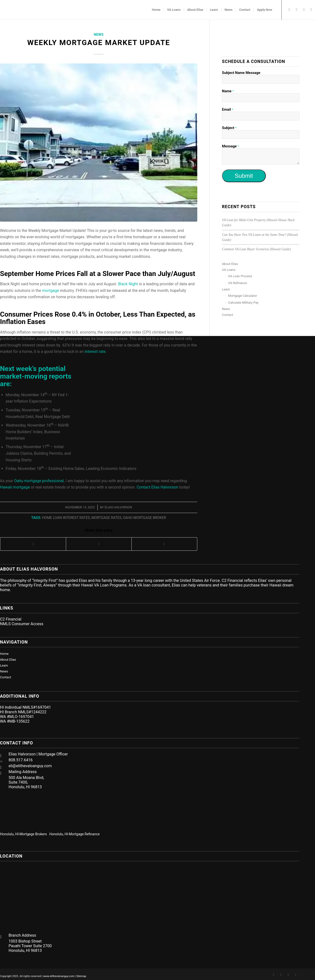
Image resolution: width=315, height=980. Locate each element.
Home (4, 654)
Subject (229, 128)
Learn (226, 289)
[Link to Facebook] (289, 10)
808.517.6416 (21, 760)
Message (230, 146)
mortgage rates (106, 518)
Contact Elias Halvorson (157, 487)
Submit (244, 176)
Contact (227, 315)
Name (228, 91)
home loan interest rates (66, 518)
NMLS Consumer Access (22, 624)
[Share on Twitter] (99, 544)
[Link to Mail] (311, 10)
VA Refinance (238, 283)
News (99, 35)
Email (228, 109)
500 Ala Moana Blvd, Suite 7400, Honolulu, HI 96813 (26, 782)
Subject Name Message (241, 73)
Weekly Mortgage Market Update (99, 42)
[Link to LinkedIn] (297, 10)
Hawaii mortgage (15, 487)
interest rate (95, 352)
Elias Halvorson (118, 507)
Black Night (128, 284)
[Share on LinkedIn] (164, 544)
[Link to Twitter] (304, 10)
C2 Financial (11, 619)
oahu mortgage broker (144, 518)
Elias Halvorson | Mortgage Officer (38, 754)
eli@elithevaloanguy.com (30, 766)
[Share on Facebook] (33, 544)
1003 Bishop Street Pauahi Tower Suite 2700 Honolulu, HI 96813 (30, 946)
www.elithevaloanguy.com (59, 976)
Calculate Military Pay (243, 303)
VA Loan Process (240, 276)
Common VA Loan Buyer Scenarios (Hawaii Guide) (256, 249)
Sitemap (81, 976)
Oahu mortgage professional (39, 481)
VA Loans (229, 270)
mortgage (51, 291)
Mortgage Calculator (243, 296)
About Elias (230, 264)
